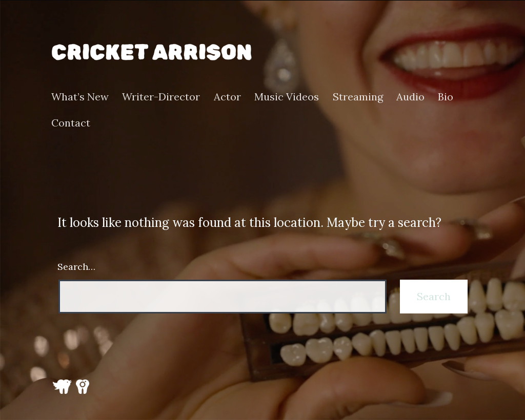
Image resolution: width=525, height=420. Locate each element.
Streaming (358, 97)
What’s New (80, 97)
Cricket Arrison (152, 52)
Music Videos (287, 97)
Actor (227, 97)
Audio (410, 97)
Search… (76, 267)
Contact (71, 123)
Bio (446, 97)
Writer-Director (161, 97)
